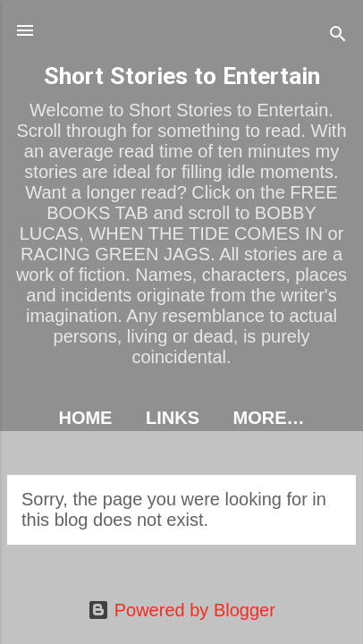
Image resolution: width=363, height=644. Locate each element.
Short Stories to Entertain (182, 76)
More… (269, 418)
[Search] (338, 36)
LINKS (173, 418)
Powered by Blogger (181, 610)
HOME (85, 418)
